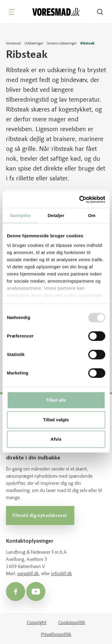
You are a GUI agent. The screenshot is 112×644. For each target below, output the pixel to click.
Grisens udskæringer (62, 43)
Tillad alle (56, 400)
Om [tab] (92, 215)
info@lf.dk (62, 573)
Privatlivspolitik (56, 634)
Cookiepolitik (72, 622)
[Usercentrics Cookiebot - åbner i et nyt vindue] (80, 199)
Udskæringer (34, 43)
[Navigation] (12, 12)
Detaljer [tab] (56, 215)
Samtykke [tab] (20, 215)
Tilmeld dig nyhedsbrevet (40, 515)
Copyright (37, 622)
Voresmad (13, 43)
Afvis (56, 439)
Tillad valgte (56, 420)
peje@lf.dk (28, 573)
